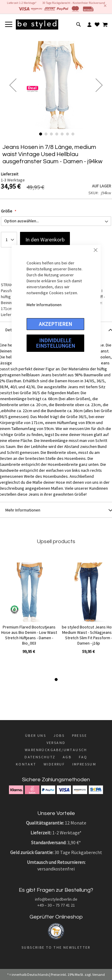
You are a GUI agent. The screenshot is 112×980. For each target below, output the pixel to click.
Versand (56, 743)
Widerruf (54, 764)
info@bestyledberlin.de (56, 899)
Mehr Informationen (44, 305)
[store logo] (37, 24)
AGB (67, 757)
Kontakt (26, 764)
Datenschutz (40, 757)
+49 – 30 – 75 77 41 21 (56, 905)
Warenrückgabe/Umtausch (56, 750)
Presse (79, 735)
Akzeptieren (55, 324)
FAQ (83, 757)
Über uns (36, 735)
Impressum (84, 764)
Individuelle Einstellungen (55, 343)
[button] (13, 85)
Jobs (59, 735)
